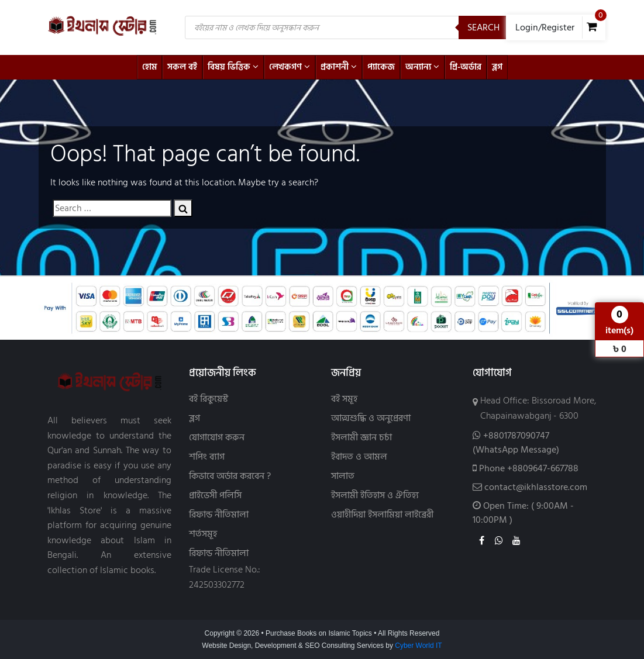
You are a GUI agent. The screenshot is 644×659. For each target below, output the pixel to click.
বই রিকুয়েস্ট (209, 399)
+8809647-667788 (543, 468)
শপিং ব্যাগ (207, 457)
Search (483, 27)
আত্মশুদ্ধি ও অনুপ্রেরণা (371, 418)
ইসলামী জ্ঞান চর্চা (361, 438)
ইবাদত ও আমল (359, 457)
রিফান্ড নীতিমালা (219, 515)
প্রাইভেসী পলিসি (215, 496)
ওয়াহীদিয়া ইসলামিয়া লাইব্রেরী (382, 515)
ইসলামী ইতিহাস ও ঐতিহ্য (375, 496)
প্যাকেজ (381, 67)
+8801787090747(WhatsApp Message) (516, 443)
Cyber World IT (418, 646)
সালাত (343, 476)
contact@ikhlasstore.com (536, 487)
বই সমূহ (344, 399)
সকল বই (182, 67)
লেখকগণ (290, 67)
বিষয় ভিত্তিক (233, 67)
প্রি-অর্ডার (466, 67)
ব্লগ (497, 67)
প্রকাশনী (339, 67)
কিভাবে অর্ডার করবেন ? (230, 476)
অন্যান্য (422, 67)
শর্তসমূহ (203, 534)
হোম (149, 67)
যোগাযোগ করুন (217, 438)
